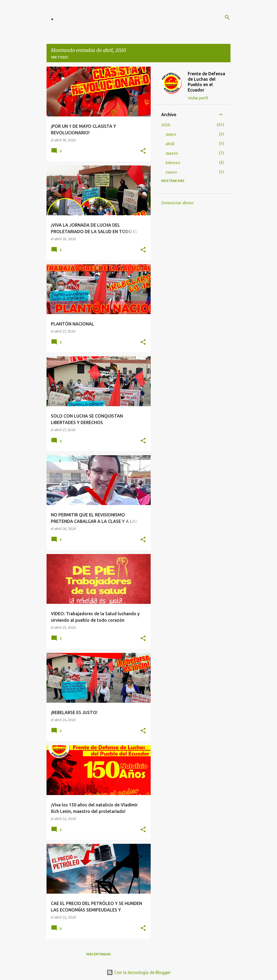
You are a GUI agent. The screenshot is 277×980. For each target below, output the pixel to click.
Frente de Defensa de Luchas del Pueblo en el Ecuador (206, 82)
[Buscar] (227, 17)
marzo (172, 153)
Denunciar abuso (177, 203)
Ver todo (59, 57)
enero (171, 172)
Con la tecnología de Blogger (139, 972)
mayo (171, 134)
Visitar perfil (198, 98)
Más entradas (99, 954)
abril (170, 144)
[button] (143, 151)
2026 (166, 125)
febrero (173, 163)
